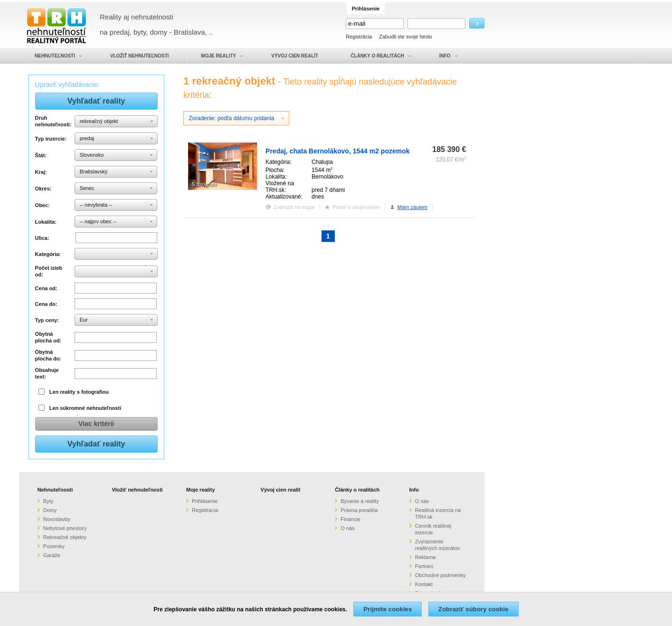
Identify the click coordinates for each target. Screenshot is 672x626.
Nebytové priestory (65, 528)
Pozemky (54, 546)
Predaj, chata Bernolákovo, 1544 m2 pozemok (337, 151)
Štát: (41, 155)
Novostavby (57, 519)
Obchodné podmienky (440, 575)
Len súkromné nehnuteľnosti (85, 408)
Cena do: (46, 304)
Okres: (43, 189)
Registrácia (359, 37)
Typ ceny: (47, 320)
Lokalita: (46, 222)
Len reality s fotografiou (79, 392)
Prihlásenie (205, 501)
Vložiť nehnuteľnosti (137, 490)
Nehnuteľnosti (55, 490)
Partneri (424, 566)
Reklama (425, 557)
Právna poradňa (359, 510)
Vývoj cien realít (281, 490)
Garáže (52, 555)
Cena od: (46, 288)
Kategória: (48, 254)
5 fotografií (204, 184)
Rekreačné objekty (65, 537)
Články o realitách (357, 490)
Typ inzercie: (51, 139)
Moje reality (201, 490)
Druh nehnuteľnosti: (53, 121)
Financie (350, 519)
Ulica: (42, 238)
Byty (48, 501)
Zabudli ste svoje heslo (406, 37)
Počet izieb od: (49, 271)
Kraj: (41, 172)
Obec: (43, 205)
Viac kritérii (96, 424)
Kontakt (424, 584)
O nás (347, 528)
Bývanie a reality (360, 501)
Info (414, 490)
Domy (50, 510)
